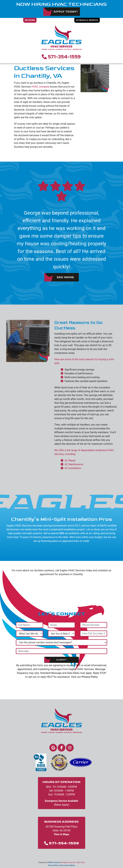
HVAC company (40, 87)
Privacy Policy (90, 677)
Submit (61, 660)
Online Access (54, 862)
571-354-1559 (64, 57)
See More (65, 277)
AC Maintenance (74, 464)
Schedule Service (87, 20)
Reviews (30, 20)
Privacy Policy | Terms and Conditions (61, 865)
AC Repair (70, 460)
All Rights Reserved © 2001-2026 (73, 862)
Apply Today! (66, 12)
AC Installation (73, 468)
